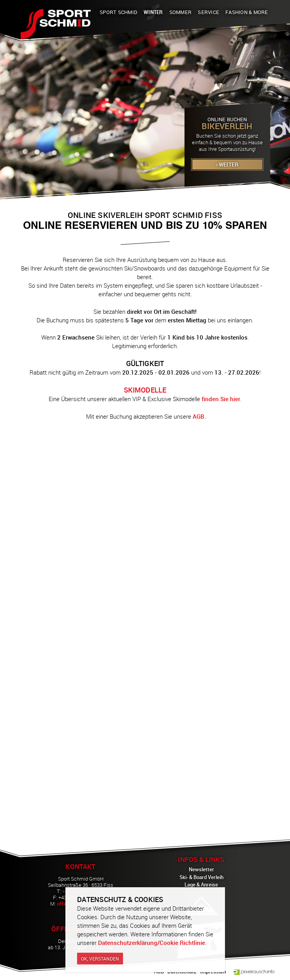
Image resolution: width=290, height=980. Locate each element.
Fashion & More (247, 12)
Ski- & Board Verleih (201, 877)
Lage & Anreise (201, 884)
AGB (199, 416)
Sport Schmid (119, 12)
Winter (153, 12)
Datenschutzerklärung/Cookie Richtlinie (152, 943)
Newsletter (201, 869)
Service (208, 12)
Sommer (181, 12)
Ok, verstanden (100, 959)
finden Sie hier (221, 399)
